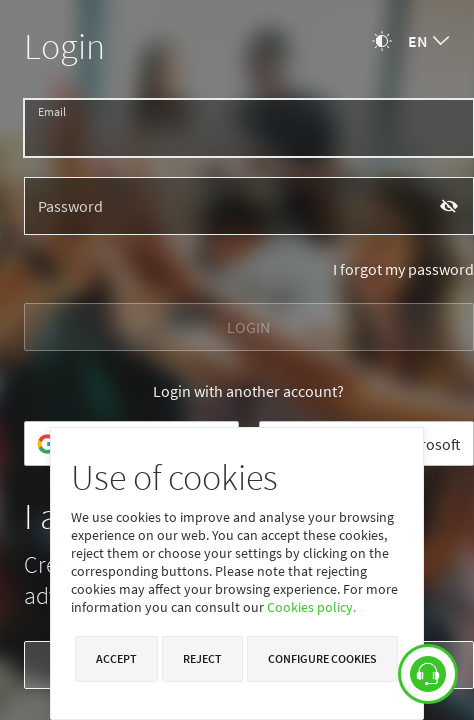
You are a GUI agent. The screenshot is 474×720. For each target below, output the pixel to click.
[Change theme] (382, 41)
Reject (202, 658)
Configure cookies (322, 658)
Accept (116, 658)
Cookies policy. (311, 607)
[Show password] (449, 205)
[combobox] (428, 41)
